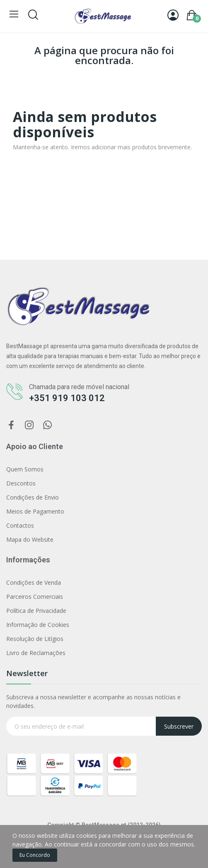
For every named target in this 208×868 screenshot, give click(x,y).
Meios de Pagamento (35, 511)
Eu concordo (35, 855)
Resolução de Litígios (35, 639)
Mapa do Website (30, 539)
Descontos (21, 483)
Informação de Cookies (38, 625)
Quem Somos (25, 469)
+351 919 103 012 (67, 398)
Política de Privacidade (36, 611)
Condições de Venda (34, 582)
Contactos (20, 525)
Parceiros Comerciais (35, 597)
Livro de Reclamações (36, 653)
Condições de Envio (33, 497)
